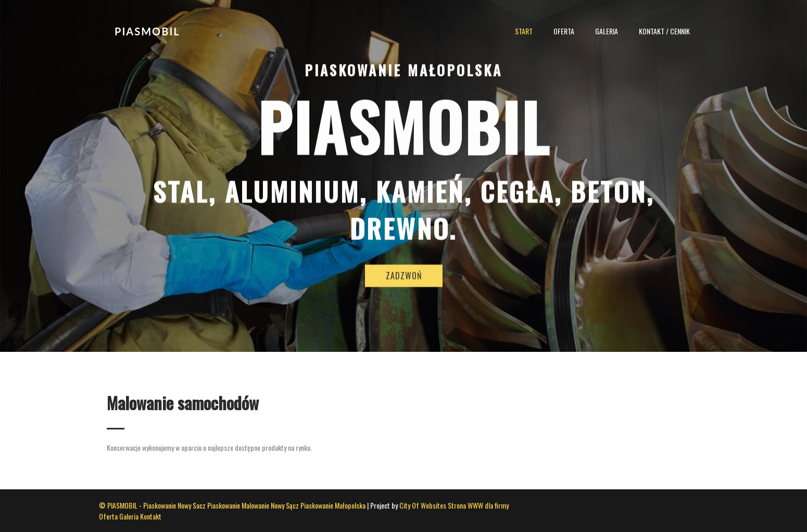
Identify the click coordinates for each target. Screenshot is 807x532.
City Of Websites (423, 505)
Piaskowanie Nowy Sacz (174, 505)
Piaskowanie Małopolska (333, 505)
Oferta (564, 31)
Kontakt (151, 516)
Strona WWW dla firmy (478, 505)
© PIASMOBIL (118, 505)
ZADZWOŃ (404, 287)
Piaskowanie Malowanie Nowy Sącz (253, 505)
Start (524, 31)
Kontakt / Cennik (664, 31)
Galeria (607, 31)
